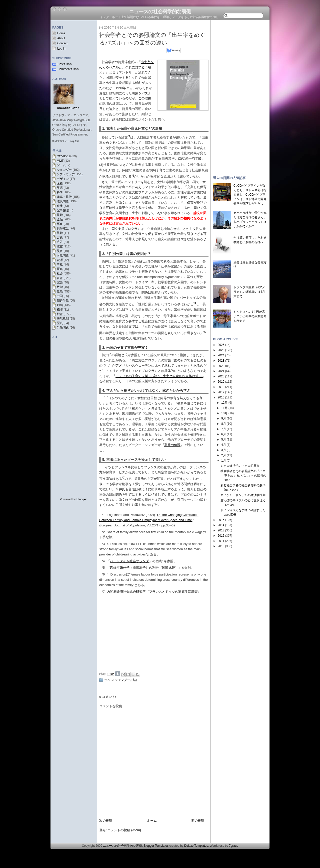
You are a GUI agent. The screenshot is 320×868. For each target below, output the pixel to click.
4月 (224, 445)
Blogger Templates (156, 846)
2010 (221, 546)
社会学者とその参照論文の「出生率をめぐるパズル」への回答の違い (243, 476)
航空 (60, 246)
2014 (221, 525)
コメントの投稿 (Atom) (124, 830)
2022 (221, 366)
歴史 (60, 323)
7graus (234, 846)
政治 (60, 292)
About (61, 38)
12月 (224, 403)
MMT (60, 161)
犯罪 (60, 310)
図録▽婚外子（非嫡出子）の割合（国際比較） (144, 568)
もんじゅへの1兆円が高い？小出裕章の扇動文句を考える (250, 316)
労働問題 (63, 328)
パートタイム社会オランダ (129, 561)
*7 (103, 592)
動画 (60, 305)
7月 (224, 429)
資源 (60, 260)
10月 (224, 413)
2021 (221, 371)
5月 (224, 440)
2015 (221, 520)
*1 (103, 515)
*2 (103, 532)
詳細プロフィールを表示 (66, 141)
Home (61, 33)
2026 (221, 345)
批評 (60, 314)
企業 (60, 206)
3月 (224, 450)
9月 (224, 418)
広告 (60, 242)
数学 (60, 287)
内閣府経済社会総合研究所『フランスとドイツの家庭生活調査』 (154, 592)
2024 (221, 355)
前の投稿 (198, 821)
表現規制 (63, 319)
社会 (60, 273)
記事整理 (63, 210)
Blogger (82, 499)
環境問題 (63, 201)
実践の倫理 (172, 445)
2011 (221, 541)
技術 (60, 215)
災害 (60, 251)
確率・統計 (64, 197)
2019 (221, 382)
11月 (224, 408)
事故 (60, 264)
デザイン (63, 179)
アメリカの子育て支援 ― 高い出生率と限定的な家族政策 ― (159, 376)
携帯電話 (63, 228)
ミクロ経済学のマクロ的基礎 (240, 466)
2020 (221, 376)
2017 (221, 392)
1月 (224, 461)
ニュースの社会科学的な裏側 (160, 12)
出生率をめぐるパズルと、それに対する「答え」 (126, 67)
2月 (224, 455)
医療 (60, 183)
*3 (103, 544)
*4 (103, 561)
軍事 (60, 224)
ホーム (152, 821)
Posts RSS (65, 64)
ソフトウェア (66, 174)
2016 (221, 397)
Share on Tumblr (118, 674)
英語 (60, 188)
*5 (103, 568)
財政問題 (63, 255)
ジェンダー (64, 170)
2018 (221, 387)
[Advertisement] (155, 632)
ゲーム (61, 165)
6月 (224, 434)
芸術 (60, 233)
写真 (60, 269)
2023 (221, 361)
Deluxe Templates (196, 846)
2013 (221, 530)
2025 (221, 350)
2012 (221, 536)
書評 (60, 278)
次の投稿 (106, 821)
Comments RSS (68, 69)
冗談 (60, 282)
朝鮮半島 (63, 301)
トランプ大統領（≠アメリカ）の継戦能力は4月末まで (249, 292)
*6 (103, 574)
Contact (62, 43)
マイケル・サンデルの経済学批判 (243, 495)
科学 (60, 192)
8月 (224, 424)
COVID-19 (64, 156)
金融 (60, 219)
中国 (60, 296)
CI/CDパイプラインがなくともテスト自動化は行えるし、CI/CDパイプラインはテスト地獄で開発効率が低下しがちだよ (250, 195)
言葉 (60, 237)
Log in (61, 49)
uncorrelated (68, 108)
